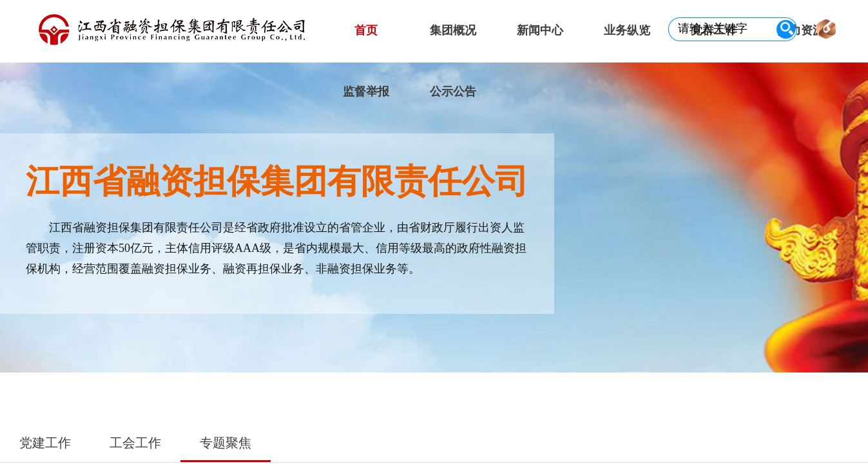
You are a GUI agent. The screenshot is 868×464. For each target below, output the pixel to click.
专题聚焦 (226, 443)
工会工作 (135, 443)
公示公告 (453, 92)
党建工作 (45, 443)
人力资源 (801, 30)
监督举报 (366, 92)
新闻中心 (540, 30)
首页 (366, 30)
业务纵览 (627, 30)
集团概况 (453, 30)
